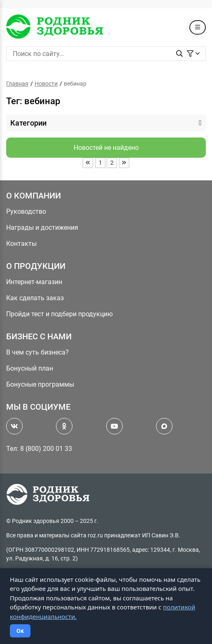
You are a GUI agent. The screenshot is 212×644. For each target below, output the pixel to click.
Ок (20, 631)
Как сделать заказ (35, 298)
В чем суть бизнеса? (37, 352)
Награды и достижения (42, 227)
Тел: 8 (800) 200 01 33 (39, 449)
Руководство (26, 211)
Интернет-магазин (34, 282)
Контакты (21, 244)
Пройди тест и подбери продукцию (59, 314)
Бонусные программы (40, 384)
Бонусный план (30, 368)
